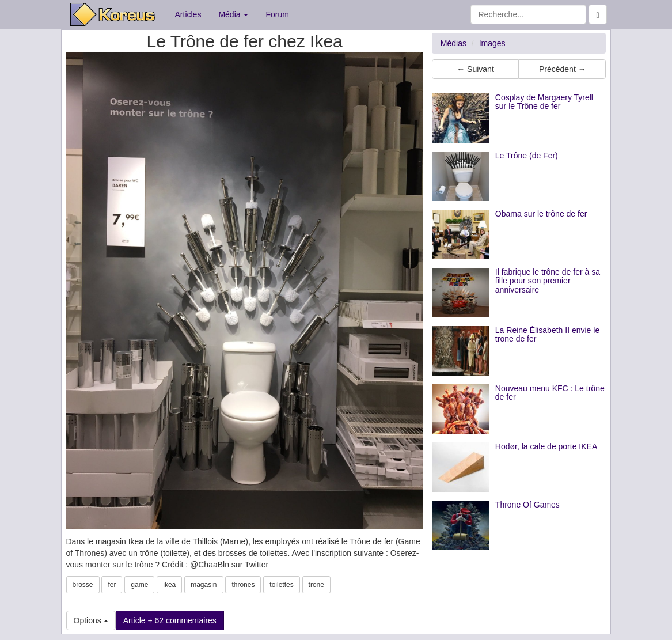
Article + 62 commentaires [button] (170, 620)
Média (233, 14)
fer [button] (112, 585)
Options (91, 620)
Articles (188, 14)
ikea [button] (169, 585)
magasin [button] (204, 585)
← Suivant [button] (475, 69)
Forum (277, 14)
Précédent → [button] (563, 69)
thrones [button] (243, 585)
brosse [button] (83, 585)
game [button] (139, 585)
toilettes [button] (281, 585)
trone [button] (316, 585)
